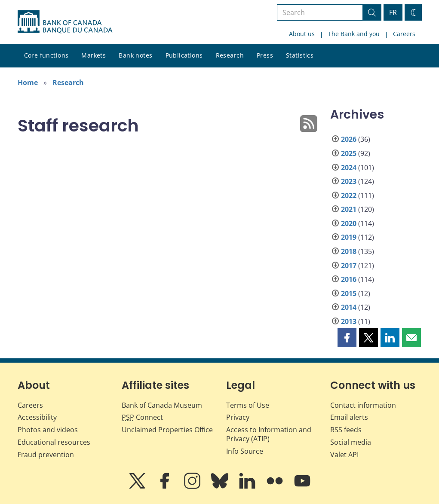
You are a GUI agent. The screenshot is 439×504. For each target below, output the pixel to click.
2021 (349, 209)
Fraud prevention (46, 455)
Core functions (46, 55)
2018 (349, 251)
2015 (349, 293)
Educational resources (54, 442)
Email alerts (349, 417)
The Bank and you (354, 34)
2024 (349, 168)
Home (28, 82)
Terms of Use (248, 405)
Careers (404, 34)
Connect (142, 417)
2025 (349, 153)
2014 (349, 307)
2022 (349, 195)
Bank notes (135, 55)
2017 (349, 266)
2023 (349, 181)
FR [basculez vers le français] (393, 12)
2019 (349, 237)
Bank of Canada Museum (162, 405)
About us (302, 34)
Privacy (238, 417)
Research (230, 55)
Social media (351, 442)
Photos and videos (48, 430)
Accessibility (37, 417)
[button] (347, 338)
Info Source (245, 451)
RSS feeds (346, 430)
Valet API (344, 455)
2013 (349, 321)
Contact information (363, 405)
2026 (349, 139)
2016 (349, 279)
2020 (349, 223)
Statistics (300, 55)
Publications (184, 55)
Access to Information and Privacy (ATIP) (269, 434)
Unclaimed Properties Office (167, 430)
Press (265, 55)
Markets (94, 55)
